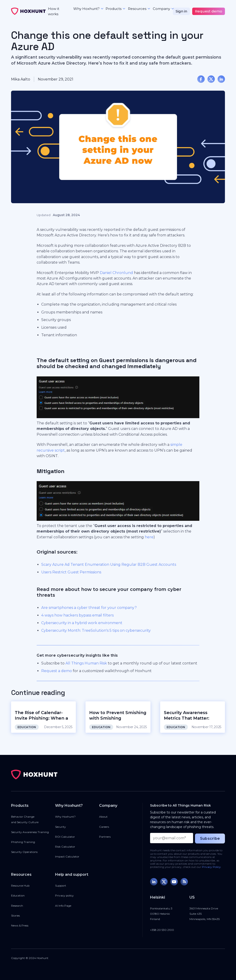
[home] (28, 11)
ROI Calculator (65, 837)
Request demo (209, 11)
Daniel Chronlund (116, 273)
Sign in (181, 11)
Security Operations (24, 852)
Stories (15, 916)
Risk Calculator (65, 847)
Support (61, 886)
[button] (86, 9)
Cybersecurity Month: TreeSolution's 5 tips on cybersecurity (96, 630)
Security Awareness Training (30, 832)
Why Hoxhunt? (65, 817)
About (103, 817)
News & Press (20, 925)
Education (18, 895)
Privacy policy (64, 895)
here (149, 537)
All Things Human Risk (86, 663)
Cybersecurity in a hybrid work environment (82, 623)
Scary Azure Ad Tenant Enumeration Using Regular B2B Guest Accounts (109, 564)
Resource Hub (20, 886)
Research (17, 906)
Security (60, 827)
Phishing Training (23, 842)
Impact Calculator (67, 856)
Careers (104, 827)
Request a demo (57, 671)
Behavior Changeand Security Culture (25, 819)
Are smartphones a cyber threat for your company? (89, 608)
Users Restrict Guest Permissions (71, 572)
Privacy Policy (211, 867)
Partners (105, 837)
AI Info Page (63, 906)
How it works (54, 11)
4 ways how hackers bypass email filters (77, 615)
